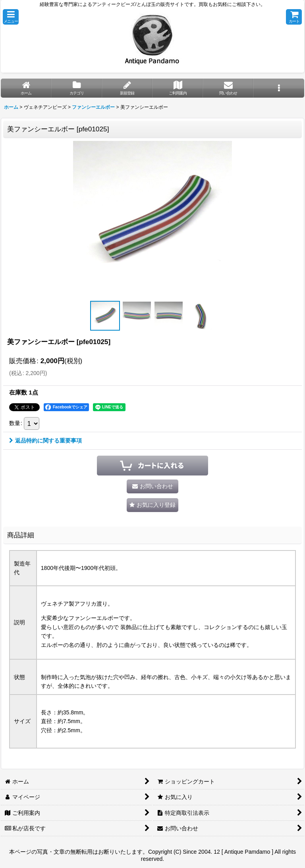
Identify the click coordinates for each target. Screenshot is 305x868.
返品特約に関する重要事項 (45, 441)
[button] (11, 17)
